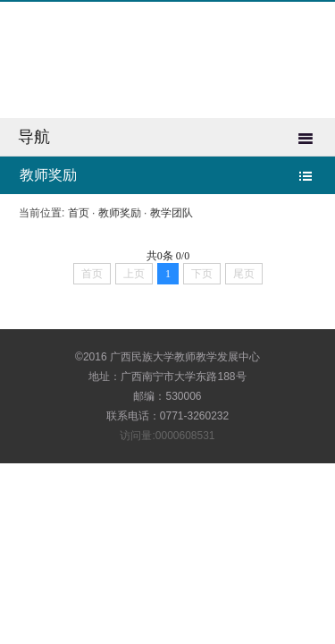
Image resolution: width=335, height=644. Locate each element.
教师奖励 (120, 213)
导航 (34, 137)
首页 (79, 213)
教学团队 (172, 213)
